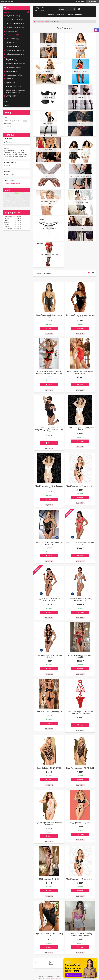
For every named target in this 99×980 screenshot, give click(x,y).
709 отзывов (82, 1)
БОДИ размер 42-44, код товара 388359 (80, 656)
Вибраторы (9, 43)
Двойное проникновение (14, 50)
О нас (6, 101)
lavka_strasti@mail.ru (13, 183)
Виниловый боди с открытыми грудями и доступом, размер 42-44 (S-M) (49, 430)
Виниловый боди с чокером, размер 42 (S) (80, 316)
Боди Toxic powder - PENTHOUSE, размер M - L (49, 824)
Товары (6, 12)
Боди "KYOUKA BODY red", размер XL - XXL (80, 543)
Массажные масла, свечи (14, 64)
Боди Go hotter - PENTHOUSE (49, 768)
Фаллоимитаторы (11, 87)
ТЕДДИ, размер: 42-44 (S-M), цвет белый (80, 429)
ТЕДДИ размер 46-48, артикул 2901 (80, 879)
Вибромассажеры (11, 46)
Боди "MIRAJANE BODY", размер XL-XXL (49, 656)
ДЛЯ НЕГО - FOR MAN (13, 20)
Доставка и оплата (75, 15)
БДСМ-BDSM (10, 31)
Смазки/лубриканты (12, 75)
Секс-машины (10, 71)
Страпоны (9, 83)
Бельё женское (10, 35)
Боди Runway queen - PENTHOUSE (80, 768)
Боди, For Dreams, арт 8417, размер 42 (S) (49, 935)
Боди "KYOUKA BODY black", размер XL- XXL (49, 600)
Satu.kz (58, 976)
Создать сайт (4, 1)
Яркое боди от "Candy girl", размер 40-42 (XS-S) (80, 372)
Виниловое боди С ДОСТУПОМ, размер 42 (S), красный (80, 713)
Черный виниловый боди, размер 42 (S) (49, 316)
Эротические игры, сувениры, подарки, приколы (15, 91)
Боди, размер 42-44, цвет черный (49, 712)
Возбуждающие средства (14, 54)
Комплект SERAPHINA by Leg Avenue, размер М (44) (80, 935)
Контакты (61, 15)
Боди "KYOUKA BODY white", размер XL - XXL (80, 600)
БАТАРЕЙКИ (10, 96)
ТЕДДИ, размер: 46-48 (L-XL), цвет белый (49, 487)
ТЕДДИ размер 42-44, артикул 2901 (80, 486)
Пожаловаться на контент (54, 978)
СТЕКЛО (8, 79)
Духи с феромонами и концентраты (13, 59)
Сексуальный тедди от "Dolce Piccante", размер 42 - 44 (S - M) (49, 372)
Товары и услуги (42, 21)
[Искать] (74, 9)
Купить (50, 328)
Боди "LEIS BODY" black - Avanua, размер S (49, 543)
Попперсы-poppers (12, 67)
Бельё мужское (11, 39)
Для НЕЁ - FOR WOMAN (14, 23)
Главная (51, 15)
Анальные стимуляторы (13, 27)
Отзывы (7, 105)
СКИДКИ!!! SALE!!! (12, 16)
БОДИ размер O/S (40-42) (80, 823)
